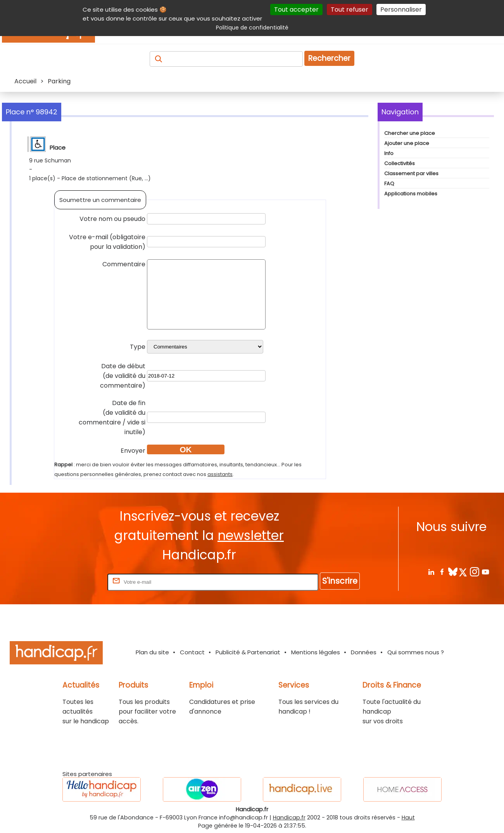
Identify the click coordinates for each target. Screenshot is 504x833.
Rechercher (329, 58)
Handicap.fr (289, 817)
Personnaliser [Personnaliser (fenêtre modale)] (401, 9)
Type (138, 347)
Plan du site (152, 652)
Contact (192, 652)
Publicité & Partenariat (248, 652)
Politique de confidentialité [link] (252, 28)
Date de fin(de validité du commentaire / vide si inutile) (112, 417)
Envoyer (133, 451)
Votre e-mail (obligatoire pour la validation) (107, 242)
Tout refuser (350, 9)
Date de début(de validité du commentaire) (123, 376)
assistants (220, 474)
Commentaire (124, 264)
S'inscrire (340, 581)
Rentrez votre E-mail (75, 582)
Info (389, 153)
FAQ (389, 184)
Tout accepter (296, 9)
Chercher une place (410, 133)
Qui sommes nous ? (416, 652)
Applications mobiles (411, 194)
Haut (408, 817)
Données (364, 652)
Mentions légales (316, 652)
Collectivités (400, 163)
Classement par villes (411, 173)
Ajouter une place (407, 143)
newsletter (251, 535)
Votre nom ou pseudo (112, 219)
